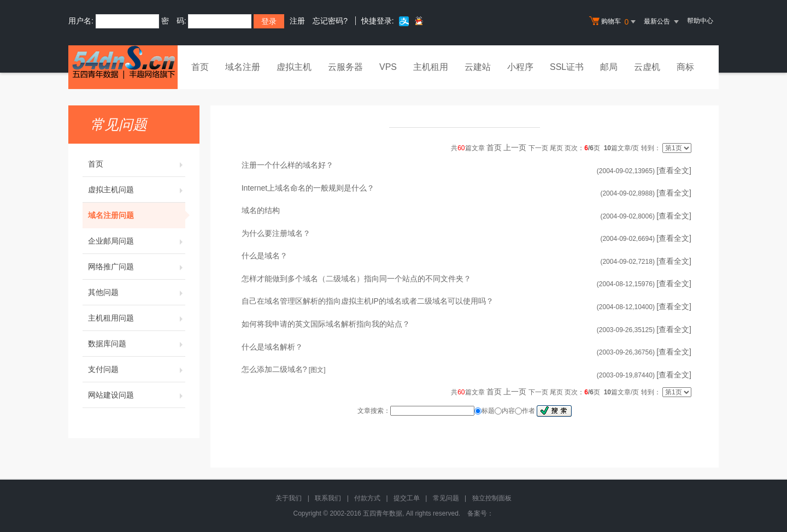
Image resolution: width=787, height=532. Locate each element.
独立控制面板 (492, 498)
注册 (297, 21)
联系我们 (328, 498)
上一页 (515, 147)
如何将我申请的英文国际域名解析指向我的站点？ (326, 324)
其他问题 (137, 292)
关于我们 (289, 498)
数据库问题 (137, 344)
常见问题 (446, 498)
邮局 (609, 67)
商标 (685, 67)
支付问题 (137, 369)
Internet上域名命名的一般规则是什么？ (308, 188)
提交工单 (407, 498)
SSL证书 (567, 67)
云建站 (478, 67)
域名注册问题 (137, 215)
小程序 (520, 67)
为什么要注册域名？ (276, 233)
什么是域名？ (265, 256)
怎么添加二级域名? (274, 369)
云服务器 (345, 67)
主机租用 (431, 67)
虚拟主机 (294, 67)
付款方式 (367, 498)
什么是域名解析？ (272, 347)
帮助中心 (700, 21)
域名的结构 (261, 210)
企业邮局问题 (137, 241)
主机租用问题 (137, 318)
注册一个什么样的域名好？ (287, 165)
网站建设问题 (137, 395)
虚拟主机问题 (137, 190)
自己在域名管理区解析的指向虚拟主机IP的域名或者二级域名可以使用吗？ (368, 301)
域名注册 (243, 67)
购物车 (614, 22)
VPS (388, 67)
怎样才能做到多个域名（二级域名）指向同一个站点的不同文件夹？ (356, 279)
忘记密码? (330, 21)
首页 (200, 67)
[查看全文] (674, 170)
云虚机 (647, 67)
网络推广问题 (137, 267)
